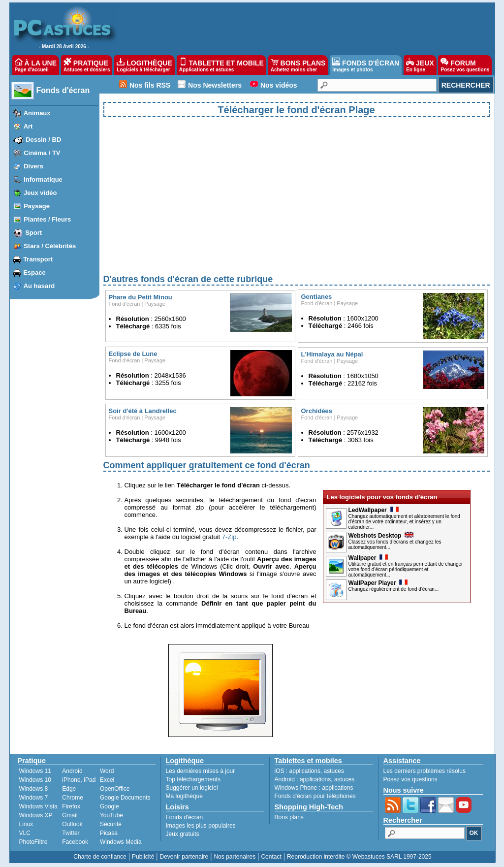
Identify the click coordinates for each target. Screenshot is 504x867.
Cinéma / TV (42, 153)
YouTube (111, 815)
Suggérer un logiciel (192, 788)
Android (72, 771)
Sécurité (111, 824)
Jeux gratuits (183, 834)
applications (305, 771)
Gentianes (317, 297)
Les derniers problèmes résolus (425, 771)
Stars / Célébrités (50, 246)
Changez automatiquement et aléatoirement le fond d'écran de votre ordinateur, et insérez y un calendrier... (404, 522)
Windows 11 (35, 771)
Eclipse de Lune (133, 354)
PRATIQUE (87, 65)
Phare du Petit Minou (141, 297)
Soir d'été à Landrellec (144, 411)
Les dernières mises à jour (201, 771)
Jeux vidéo (40, 193)
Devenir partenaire (184, 857)
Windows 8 (34, 789)
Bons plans (289, 817)
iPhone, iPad (79, 780)
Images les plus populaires (201, 826)
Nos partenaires (235, 857)
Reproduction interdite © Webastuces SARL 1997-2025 (359, 857)
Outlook (72, 824)
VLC (25, 833)
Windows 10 (35, 780)
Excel (107, 780)
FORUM (465, 65)
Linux (26, 824)
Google (110, 806)
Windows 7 (34, 798)
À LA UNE (36, 65)
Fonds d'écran (63, 90)
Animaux (37, 113)
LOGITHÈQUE (144, 65)
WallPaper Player (378, 583)
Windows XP (36, 815)
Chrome (73, 798)
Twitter (71, 833)
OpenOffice (115, 789)
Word (107, 771)
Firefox (71, 806)
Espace (34, 273)
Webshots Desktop (381, 536)
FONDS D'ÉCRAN (366, 65)
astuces (334, 771)
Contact (271, 857)
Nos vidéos (279, 85)
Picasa (109, 833)
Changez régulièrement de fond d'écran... (394, 589)
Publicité (143, 857)
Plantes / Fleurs (47, 219)
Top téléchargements (193, 779)
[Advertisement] (297, 204)
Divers (33, 166)
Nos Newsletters (215, 85)
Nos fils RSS (150, 85)
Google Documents (125, 798)
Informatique (43, 179)
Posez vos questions (410, 779)
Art (28, 126)
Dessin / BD (43, 140)
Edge (69, 789)
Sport (33, 233)
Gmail (70, 815)
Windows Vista (38, 806)
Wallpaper (368, 558)
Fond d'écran (125, 304)
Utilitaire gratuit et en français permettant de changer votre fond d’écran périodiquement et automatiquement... (406, 569)
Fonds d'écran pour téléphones (315, 796)
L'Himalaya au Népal (333, 354)
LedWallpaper (374, 510)
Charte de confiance (100, 857)
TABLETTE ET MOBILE (221, 65)
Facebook (75, 842)
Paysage (37, 206)
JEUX (420, 65)
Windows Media (121, 842)
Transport (38, 259)
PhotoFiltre (33, 842)
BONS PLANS (298, 65)
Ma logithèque (184, 796)
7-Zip (229, 537)
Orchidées (317, 411)
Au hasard (39, 286)
